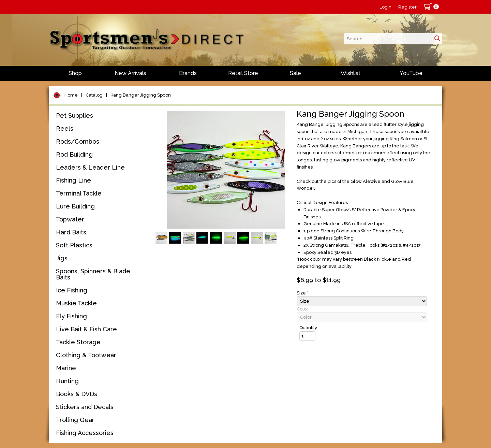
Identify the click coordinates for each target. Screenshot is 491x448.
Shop (75, 73)
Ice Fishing (72, 290)
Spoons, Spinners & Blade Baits (93, 274)
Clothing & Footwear (86, 355)
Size (302, 293)
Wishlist (351, 73)
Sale (295, 73)
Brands (188, 73)
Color (304, 309)
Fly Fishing (71, 316)
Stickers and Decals (85, 407)
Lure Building (75, 206)
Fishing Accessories (85, 433)
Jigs (62, 258)
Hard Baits (71, 232)
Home (71, 95)
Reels (65, 128)
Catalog (94, 95)
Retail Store (243, 73)
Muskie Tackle (76, 303)
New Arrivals (130, 73)
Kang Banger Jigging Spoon (141, 95)
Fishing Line (73, 180)
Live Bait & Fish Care (86, 329)
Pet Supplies (75, 115)
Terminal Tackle (79, 193)
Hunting (67, 381)
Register (407, 7)
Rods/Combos (78, 141)
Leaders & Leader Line (90, 167)
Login (385, 7)
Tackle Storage (78, 342)
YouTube (411, 73)
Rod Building (74, 154)
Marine (66, 368)
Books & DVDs (77, 394)
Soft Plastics (74, 245)
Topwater (70, 219)
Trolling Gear (75, 420)
